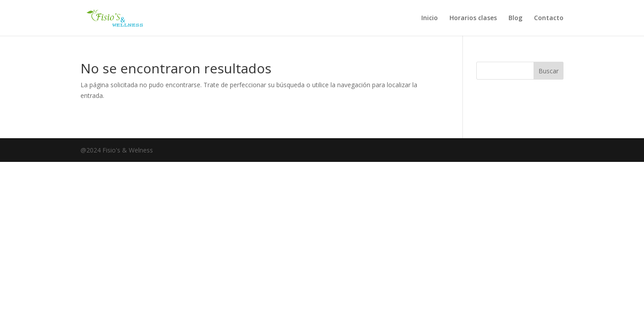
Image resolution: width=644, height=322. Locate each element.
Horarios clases (473, 18)
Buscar (549, 71)
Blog (515, 18)
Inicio (430, 18)
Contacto (549, 18)
